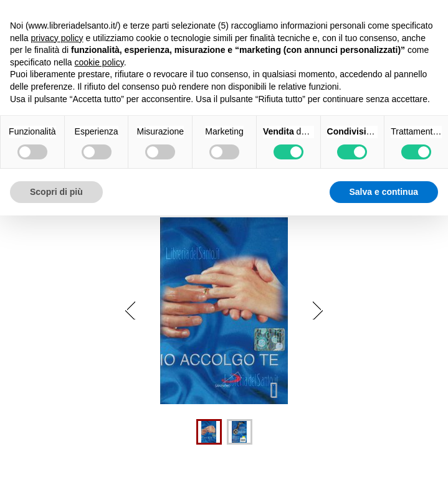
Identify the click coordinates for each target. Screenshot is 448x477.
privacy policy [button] (57, 38)
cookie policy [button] (99, 62)
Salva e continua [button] (384, 192)
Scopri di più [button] (56, 192)
